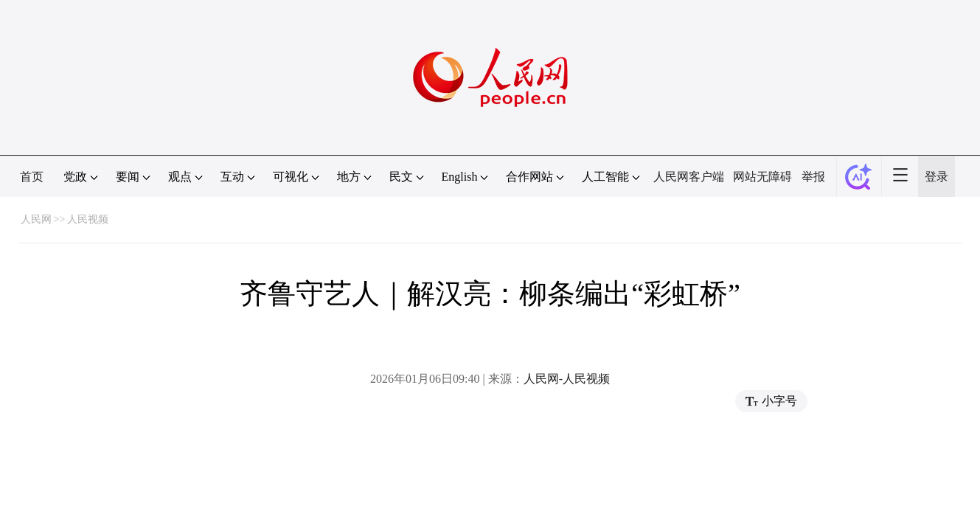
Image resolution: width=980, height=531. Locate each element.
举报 (813, 177)
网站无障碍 (762, 177)
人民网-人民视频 (567, 379)
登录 (936, 177)
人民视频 (88, 219)
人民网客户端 (689, 177)
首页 (32, 177)
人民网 (36, 219)
